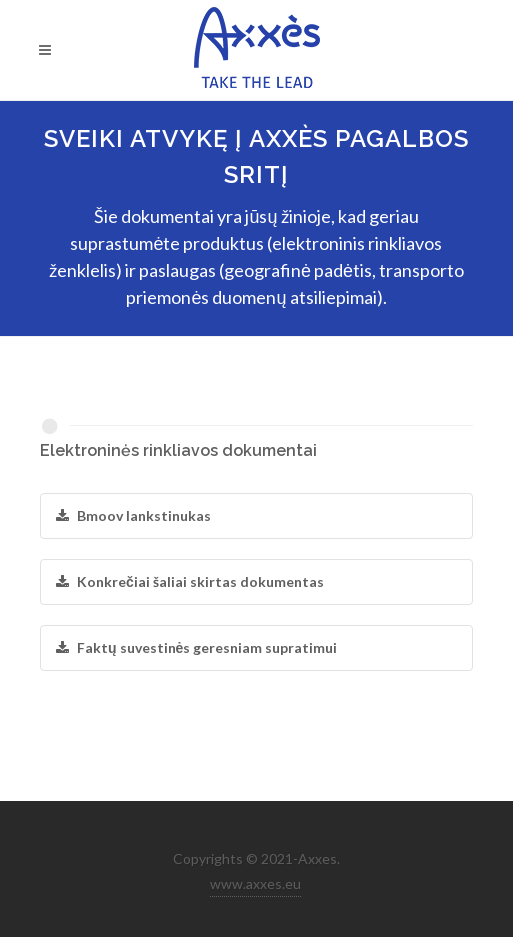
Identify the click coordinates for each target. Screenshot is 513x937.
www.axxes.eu (255, 883)
